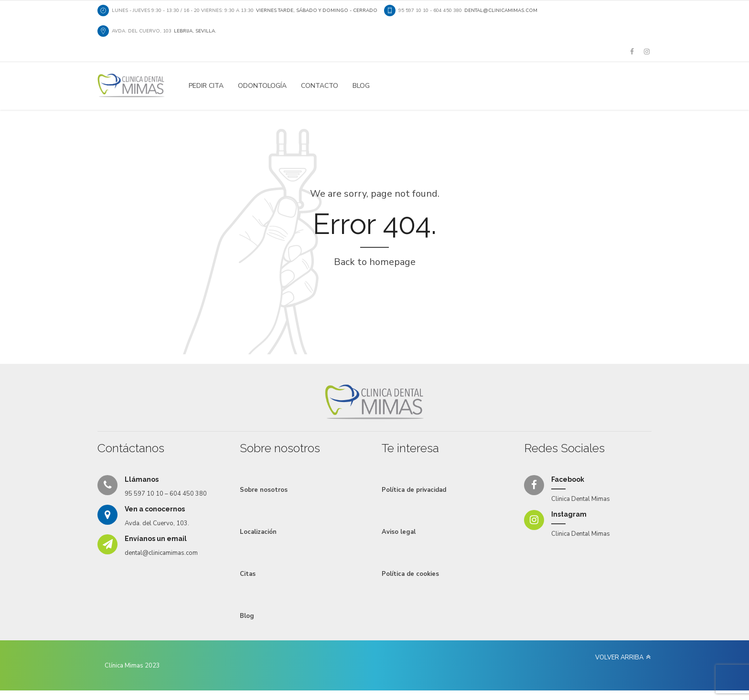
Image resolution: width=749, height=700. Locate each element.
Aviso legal (399, 532)
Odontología (262, 86)
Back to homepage (375, 262)
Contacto (320, 86)
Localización (258, 532)
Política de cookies (410, 574)
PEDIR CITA (206, 86)
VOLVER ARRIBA (619, 658)
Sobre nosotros (264, 490)
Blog (361, 86)
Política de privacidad (414, 490)
